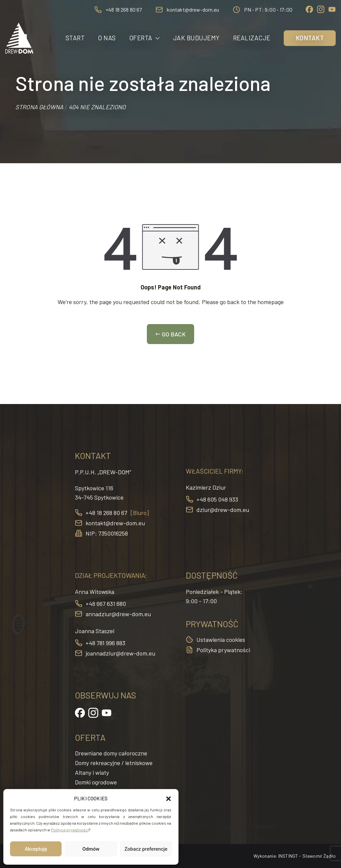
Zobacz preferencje (146, 849)
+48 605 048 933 (217, 499)
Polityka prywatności (223, 650)
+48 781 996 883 (105, 643)
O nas (107, 38)
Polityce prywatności (70, 830)
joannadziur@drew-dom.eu (120, 653)
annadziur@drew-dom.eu (118, 614)
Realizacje (252, 38)
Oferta (145, 38)
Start (75, 38)
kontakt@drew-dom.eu (193, 9)
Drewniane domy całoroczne (111, 753)
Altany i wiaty (92, 772)
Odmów (91, 849)
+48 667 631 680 (106, 604)
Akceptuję (36, 849)
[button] (169, 799)
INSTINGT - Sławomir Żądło (307, 856)
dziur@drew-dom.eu (223, 510)
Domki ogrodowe (96, 782)
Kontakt (310, 38)
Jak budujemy (196, 38)
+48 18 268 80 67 (124, 9)
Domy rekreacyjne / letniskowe (114, 763)
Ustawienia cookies (221, 640)
